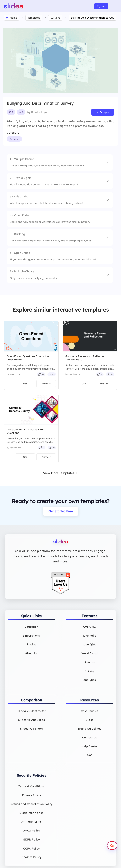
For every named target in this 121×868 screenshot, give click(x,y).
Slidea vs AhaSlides (31, 722)
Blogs (90, 722)
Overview (90, 629)
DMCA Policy (31, 833)
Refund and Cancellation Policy (32, 807)
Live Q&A (90, 647)
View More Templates (61, 473)
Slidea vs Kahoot (31, 731)
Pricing (31, 647)
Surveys (14, 139)
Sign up (101, 6)
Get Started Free (61, 511)
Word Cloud (90, 656)
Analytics (90, 683)
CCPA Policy (31, 852)
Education (31, 629)
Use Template (103, 112)
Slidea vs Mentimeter (32, 714)
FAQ (90, 758)
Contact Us (90, 740)
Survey (89, 674)
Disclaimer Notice (31, 816)
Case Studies (90, 714)
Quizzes (89, 665)
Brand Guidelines (90, 731)
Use (25, 384)
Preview (46, 384)
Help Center (89, 749)
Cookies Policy (32, 860)
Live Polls (90, 638)
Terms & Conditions (31, 789)
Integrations (31, 638)
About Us (31, 656)
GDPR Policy (31, 843)
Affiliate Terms (31, 824)
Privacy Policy (32, 798)
